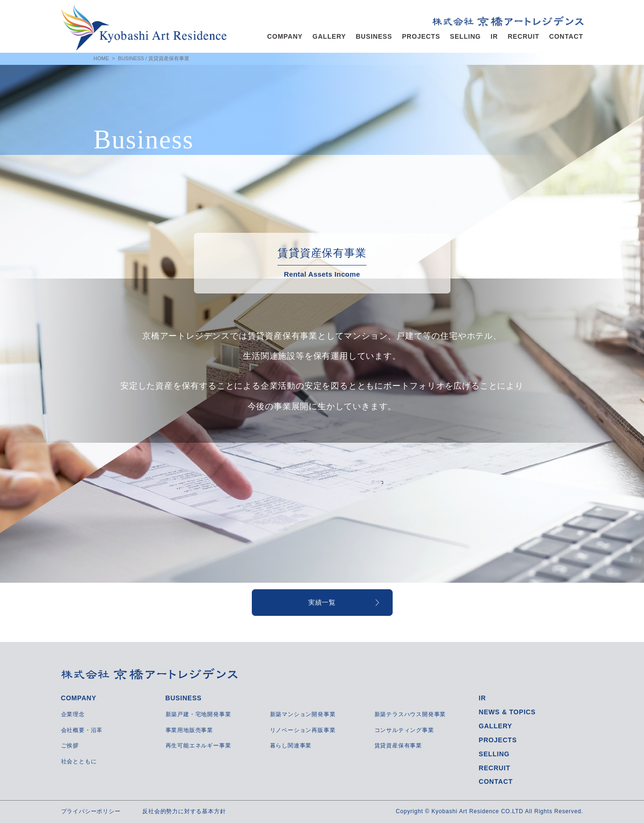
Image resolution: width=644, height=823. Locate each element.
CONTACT (566, 36)
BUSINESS (374, 36)
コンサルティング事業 (404, 730)
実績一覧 (322, 602)
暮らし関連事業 (291, 746)
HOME (101, 58)
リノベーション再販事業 (303, 730)
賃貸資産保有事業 (398, 746)
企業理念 (73, 714)
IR (494, 36)
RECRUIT (524, 36)
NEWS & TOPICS (507, 712)
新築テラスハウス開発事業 (410, 714)
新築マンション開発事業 (303, 714)
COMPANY (285, 36)
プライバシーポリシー (91, 811)
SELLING (465, 36)
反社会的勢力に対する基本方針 (184, 811)
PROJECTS (421, 36)
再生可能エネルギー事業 (198, 746)
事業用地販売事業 (189, 730)
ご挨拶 (70, 746)
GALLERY (329, 36)
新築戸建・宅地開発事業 (198, 714)
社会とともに (79, 761)
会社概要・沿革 (82, 730)
